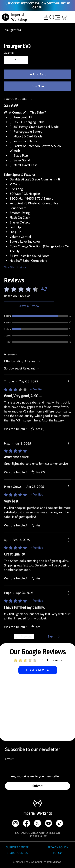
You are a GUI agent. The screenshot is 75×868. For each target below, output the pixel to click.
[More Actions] (69, 382)
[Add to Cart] (38, 74)
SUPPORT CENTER (17, 847)
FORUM (58, 853)
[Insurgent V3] (12, 30)
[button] (64, 17)
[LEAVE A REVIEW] (38, 670)
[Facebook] (26, 823)
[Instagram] (15, 823)
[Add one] (24, 60)
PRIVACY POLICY (58, 847)
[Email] (36, 767)
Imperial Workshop (37, 813)
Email (9, 759)
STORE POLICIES (17, 853)
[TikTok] (59, 823)
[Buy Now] (38, 86)
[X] (37, 823)
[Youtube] (48, 823)
